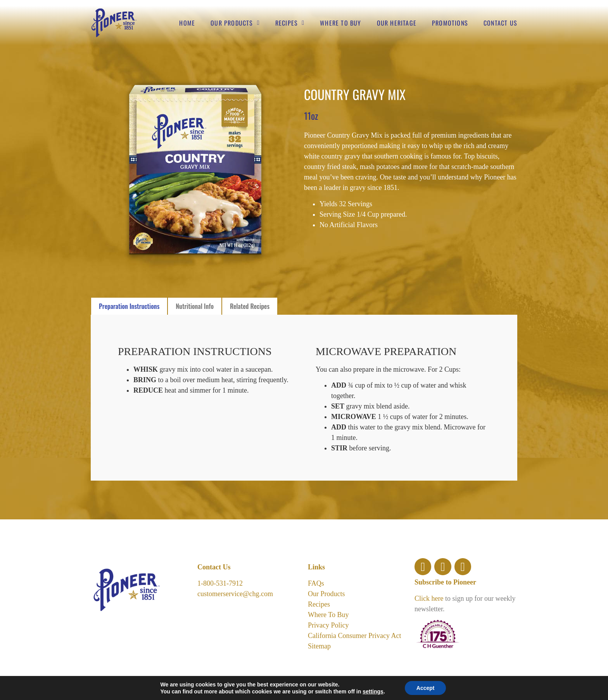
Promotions (450, 23)
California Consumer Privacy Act (354, 636)
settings (373, 691)
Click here (429, 598)
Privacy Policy (328, 625)
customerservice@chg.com (235, 594)
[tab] (129, 306)
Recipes (290, 23)
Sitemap (319, 646)
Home (187, 23)
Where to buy (340, 23)
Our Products (235, 23)
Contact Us (500, 23)
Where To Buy (328, 615)
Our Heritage (397, 23)
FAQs (316, 583)
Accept (426, 688)
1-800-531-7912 (220, 583)
